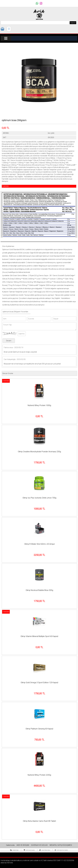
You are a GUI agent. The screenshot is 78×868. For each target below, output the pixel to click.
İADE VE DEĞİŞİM (23, 845)
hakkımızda (11, 845)
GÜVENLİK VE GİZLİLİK (40, 845)
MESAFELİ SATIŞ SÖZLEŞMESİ (61, 845)
